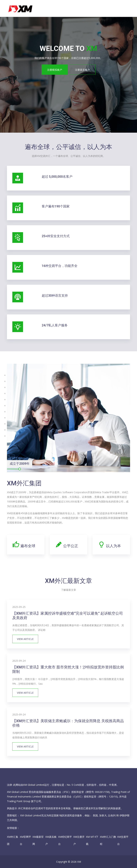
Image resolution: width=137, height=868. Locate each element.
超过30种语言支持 (55, 296)
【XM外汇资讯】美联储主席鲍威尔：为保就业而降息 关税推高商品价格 (68, 723)
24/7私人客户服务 (55, 325)
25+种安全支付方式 (56, 236)
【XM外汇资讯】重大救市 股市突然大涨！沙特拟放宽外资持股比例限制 (68, 669)
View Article (25, 639)
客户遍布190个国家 (56, 206)
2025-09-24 (19, 661)
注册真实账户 (82, 70)
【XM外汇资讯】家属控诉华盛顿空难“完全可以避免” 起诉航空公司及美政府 (68, 616)
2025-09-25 (19, 607)
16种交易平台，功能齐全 (60, 266)
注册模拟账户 (55, 70)
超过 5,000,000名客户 (57, 177)
